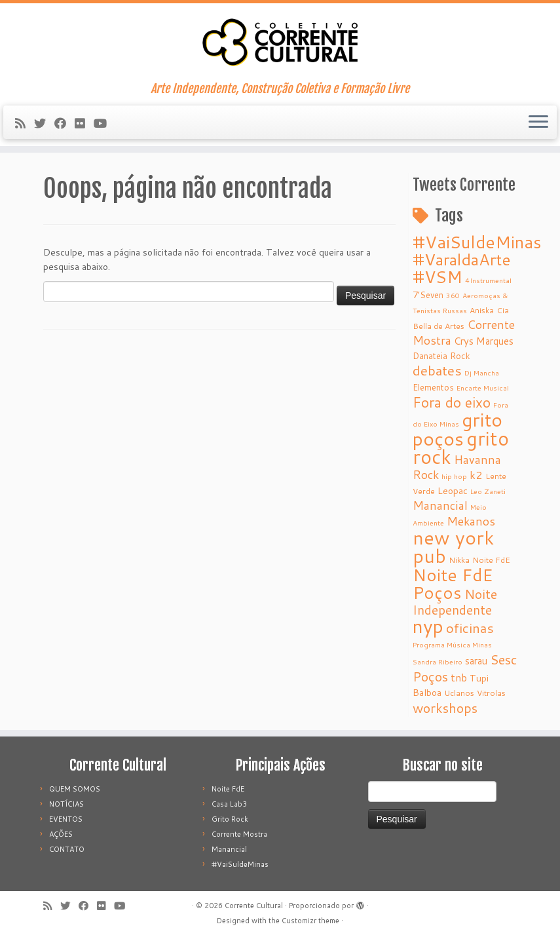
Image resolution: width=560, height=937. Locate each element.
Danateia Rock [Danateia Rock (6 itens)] (441, 355)
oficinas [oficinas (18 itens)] (470, 628)
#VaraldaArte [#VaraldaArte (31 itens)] (462, 259)
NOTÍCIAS (66, 804)
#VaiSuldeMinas (240, 864)
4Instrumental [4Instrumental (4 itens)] (488, 280)
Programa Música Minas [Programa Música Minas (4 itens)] (452, 644)
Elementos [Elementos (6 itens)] (433, 387)
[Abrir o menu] (538, 123)
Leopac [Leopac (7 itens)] (453, 491)
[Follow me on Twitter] (44, 123)
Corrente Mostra (239, 834)
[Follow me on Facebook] (65, 123)
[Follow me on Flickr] (84, 123)
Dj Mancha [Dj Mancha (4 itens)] (482, 373)
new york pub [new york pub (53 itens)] (453, 546)
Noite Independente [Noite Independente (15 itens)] (455, 602)
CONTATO (67, 849)
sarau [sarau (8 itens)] (476, 661)
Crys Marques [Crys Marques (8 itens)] (484, 341)
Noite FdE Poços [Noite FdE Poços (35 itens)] (453, 583)
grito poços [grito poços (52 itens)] (457, 429)
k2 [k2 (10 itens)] (476, 475)
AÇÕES (61, 834)
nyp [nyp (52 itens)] (428, 626)
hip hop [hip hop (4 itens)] (454, 476)
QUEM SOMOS (75, 789)
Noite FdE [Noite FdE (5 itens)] (491, 560)
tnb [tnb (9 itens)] (459, 678)
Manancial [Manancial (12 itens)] (440, 506)
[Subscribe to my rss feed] (25, 123)
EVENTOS (66, 819)
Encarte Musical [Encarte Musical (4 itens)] (483, 388)
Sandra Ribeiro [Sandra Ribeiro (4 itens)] (438, 661)
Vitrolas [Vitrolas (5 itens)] (491, 693)
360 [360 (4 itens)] (453, 295)
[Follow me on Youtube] (104, 123)
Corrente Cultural (254, 906)
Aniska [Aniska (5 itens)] (482, 310)
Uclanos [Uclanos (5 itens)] (459, 693)
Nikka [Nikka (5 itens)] (459, 560)
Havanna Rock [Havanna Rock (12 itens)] (457, 467)
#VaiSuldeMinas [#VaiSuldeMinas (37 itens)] (477, 242)
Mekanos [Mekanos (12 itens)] (471, 521)
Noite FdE (228, 789)
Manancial (229, 849)
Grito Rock (230, 819)
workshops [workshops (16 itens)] (445, 708)
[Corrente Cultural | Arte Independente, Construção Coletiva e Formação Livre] (280, 43)
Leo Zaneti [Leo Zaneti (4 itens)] (488, 491)
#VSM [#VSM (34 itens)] (438, 277)
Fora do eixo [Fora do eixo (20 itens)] (452, 402)
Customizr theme (310, 921)
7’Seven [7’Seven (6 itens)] (428, 295)
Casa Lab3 (229, 804)
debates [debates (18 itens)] (437, 370)
